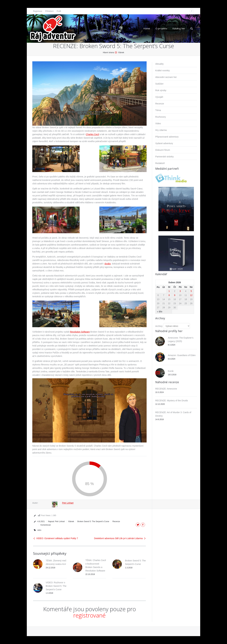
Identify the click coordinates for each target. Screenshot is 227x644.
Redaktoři (160, 163)
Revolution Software (80, 332)
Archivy (159, 326)
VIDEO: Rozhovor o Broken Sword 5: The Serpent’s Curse (56, 586)
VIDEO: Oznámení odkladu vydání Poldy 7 (57, 538)
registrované (89, 615)
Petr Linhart (68, 503)
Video (158, 123)
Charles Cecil (92, 134)
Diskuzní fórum (163, 150)
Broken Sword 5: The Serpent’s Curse (93, 521)
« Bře (160, 312)
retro (39, 530)
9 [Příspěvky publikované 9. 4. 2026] (175, 295)
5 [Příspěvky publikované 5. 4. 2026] (191, 291)
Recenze (116, 521)
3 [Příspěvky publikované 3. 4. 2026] (180, 291)
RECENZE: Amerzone (166, 389)
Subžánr (159, 84)
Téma (158, 110)
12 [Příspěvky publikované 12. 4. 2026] (191, 295)
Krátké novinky (163, 70)
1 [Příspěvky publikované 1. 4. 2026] (169, 291)
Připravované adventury (167, 137)
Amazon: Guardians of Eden (182, 355)
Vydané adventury (164, 143)
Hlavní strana (109, 53)
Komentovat (46, 525)
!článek (121, 53)
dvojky (108, 264)
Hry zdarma (161, 130)
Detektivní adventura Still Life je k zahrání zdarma (118, 538)
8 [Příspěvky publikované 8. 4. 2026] (169, 295)
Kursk (171, 371)
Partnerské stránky (164, 157)
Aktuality (159, 64)
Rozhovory (161, 117)
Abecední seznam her (166, 77)
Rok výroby (161, 90)
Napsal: (56, 521)
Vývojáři (159, 97)
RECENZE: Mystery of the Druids (172, 401)
